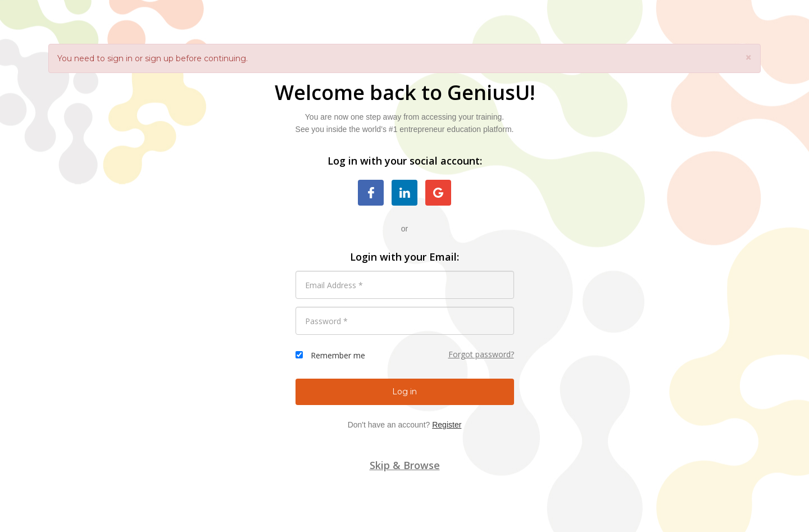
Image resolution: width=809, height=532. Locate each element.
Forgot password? (481, 354)
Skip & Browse (405, 465)
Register (447, 425)
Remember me (338, 355)
